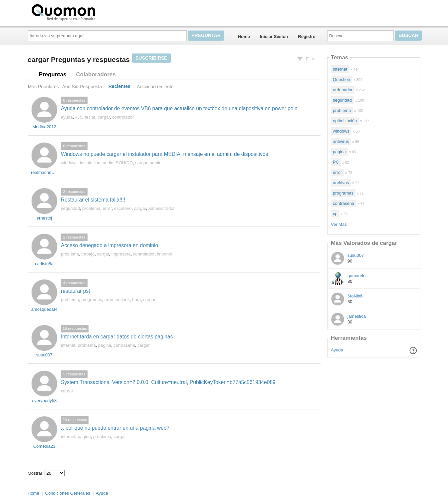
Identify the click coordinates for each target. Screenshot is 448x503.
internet (68, 345)
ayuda (67, 117)
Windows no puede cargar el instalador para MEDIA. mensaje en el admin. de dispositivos (164, 154)
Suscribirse (151, 58)
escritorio (123, 208)
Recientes (119, 87)
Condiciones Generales (68, 493)
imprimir (164, 254)
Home (244, 36)
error (107, 208)
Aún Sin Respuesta (82, 87)
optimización (345, 121)
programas (92, 300)
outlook (123, 300)
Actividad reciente (155, 87)
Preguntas (53, 74)
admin (156, 163)
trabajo (88, 254)
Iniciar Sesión (274, 36)
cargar (104, 117)
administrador (162, 208)
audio (108, 163)
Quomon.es (85, 12)
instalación (90, 163)
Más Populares (43, 87)
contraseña (124, 345)
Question (341, 79)
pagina (105, 345)
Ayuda (337, 350)
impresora (121, 254)
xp (335, 214)
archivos (341, 183)
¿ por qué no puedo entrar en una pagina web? (115, 428)
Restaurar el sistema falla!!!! (93, 200)
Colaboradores (96, 74)
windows (69, 163)
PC (336, 162)
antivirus (341, 141)
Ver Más (339, 224)
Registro (307, 36)
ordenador (343, 90)
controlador (123, 117)
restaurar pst (76, 291)
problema (91, 208)
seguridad (70, 208)
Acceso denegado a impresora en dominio (110, 245)
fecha (90, 117)
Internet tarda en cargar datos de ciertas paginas (117, 337)
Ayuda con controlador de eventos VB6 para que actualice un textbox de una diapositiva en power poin (179, 108)
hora (136, 300)
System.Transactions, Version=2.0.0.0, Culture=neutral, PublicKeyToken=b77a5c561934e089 (168, 382)
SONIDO (124, 163)
